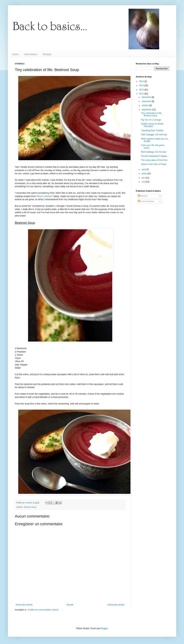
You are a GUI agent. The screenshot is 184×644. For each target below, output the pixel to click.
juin (143, 178)
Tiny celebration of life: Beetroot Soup (152, 114)
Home (15, 54)
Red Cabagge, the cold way (154, 135)
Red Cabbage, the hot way (153, 152)
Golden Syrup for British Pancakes (152, 125)
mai (144, 182)
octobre (145, 105)
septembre (147, 110)
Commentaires (146, 201)
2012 (142, 90)
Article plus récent (24, 605)
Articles (143, 196)
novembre (147, 101)
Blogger (104, 628)
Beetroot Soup (30, 507)
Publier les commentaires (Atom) (43, 610)
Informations (31, 54)
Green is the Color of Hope (154, 164)
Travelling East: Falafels (152, 131)
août (144, 169)
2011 (142, 94)
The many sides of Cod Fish (154, 160)
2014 (142, 81)
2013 (142, 85)
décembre (147, 97)
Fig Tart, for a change (151, 120)
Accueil (70, 605)
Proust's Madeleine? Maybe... (155, 156)
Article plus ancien (116, 605)
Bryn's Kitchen (45, 196)
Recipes (47, 54)
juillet (144, 173)
